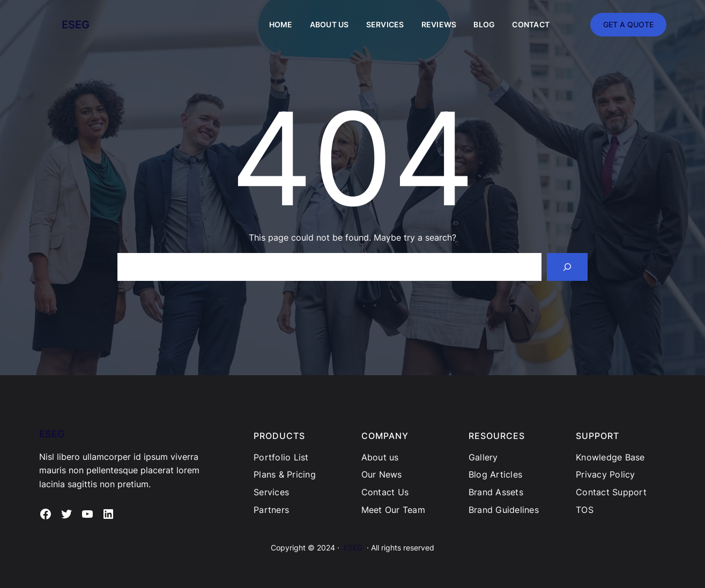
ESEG (76, 25)
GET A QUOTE (628, 24)
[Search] (567, 267)
